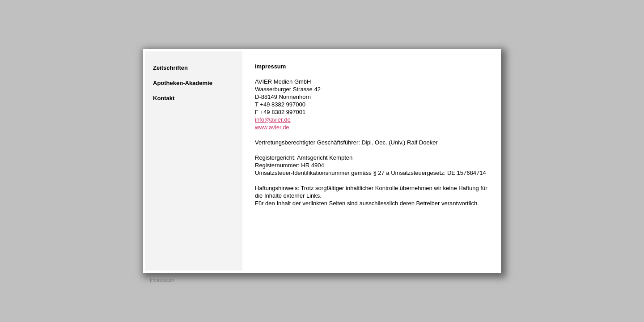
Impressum (162, 280)
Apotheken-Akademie (183, 83)
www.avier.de (272, 127)
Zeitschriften (170, 68)
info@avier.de (273, 120)
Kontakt (164, 98)
